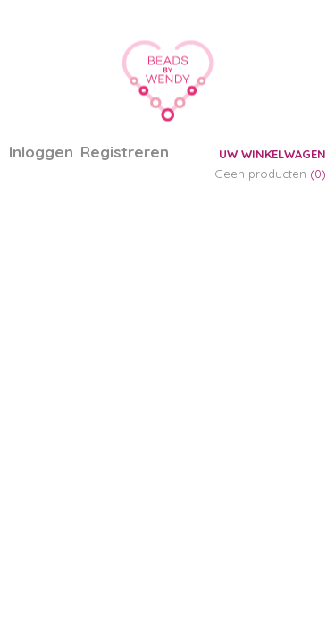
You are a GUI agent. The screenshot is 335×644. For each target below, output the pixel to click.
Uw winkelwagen (272, 154)
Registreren (125, 152)
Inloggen (41, 152)
